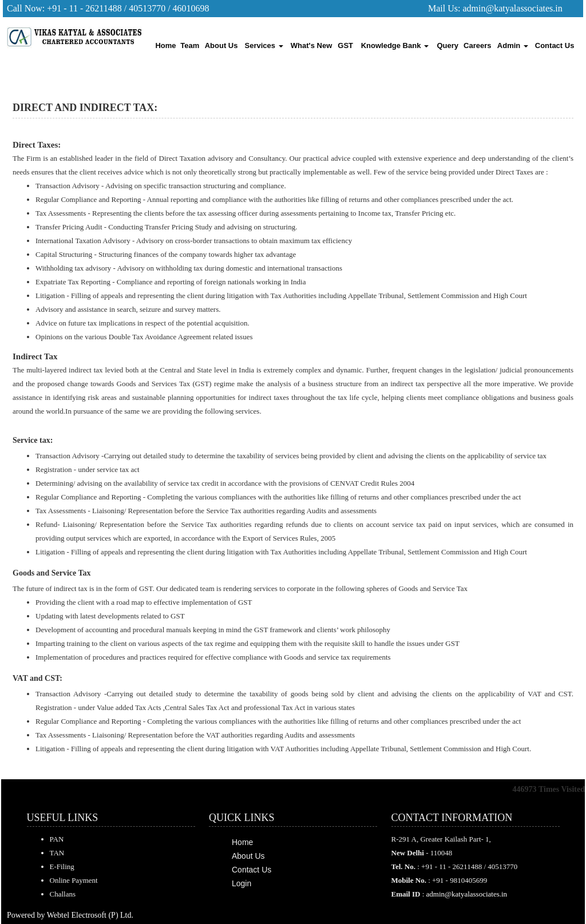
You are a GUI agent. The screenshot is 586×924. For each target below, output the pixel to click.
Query (448, 45)
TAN (57, 853)
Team (190, 45)
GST (345, 45)
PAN (57, 839)
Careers (477, 45)
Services (264, 45)
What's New (311, 45)
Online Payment (74, 880)
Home (165, 45)
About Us (221, 45)
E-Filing (62, 867)
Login (241, 883)
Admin (513, 45)
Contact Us (555, 45)
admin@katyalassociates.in (512, 8)
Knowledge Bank (395, 45)
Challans (63, 894)
